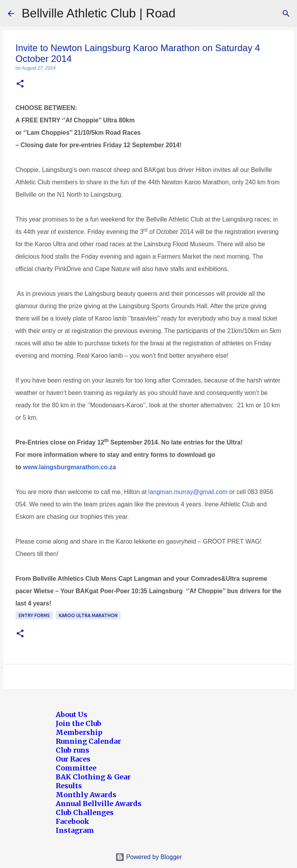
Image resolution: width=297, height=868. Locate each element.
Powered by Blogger (149, 857)
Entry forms (34, 615)
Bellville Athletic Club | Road (99, 13)
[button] (20, 84)
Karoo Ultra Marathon (88, 615)
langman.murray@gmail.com (188, 492)
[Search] (286, 14)
